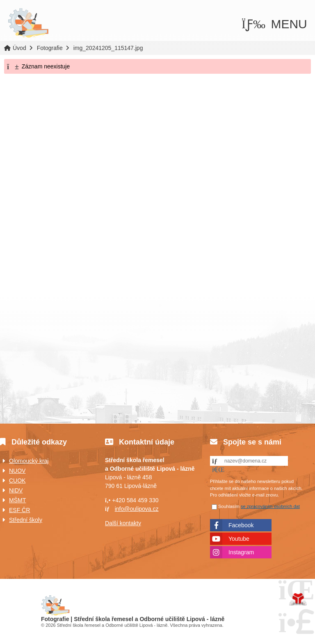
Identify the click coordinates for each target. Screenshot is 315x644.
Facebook (241, 525)
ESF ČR (19, 510)
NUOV (17, 471)
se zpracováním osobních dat (270, 506)
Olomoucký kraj (29, 461)
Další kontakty (123, 523)
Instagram (241, 552)
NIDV (16, 490)
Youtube (239, 539)
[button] (274, 24)
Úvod (28, 23)
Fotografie (50, 48)
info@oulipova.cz (137, 509)
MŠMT (17, 500)
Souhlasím (229, 506)
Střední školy (26, 520)
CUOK (17, 481)
